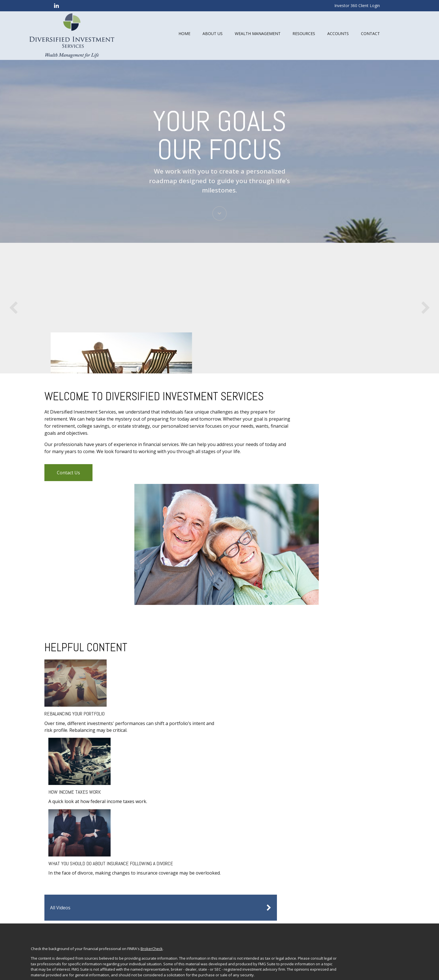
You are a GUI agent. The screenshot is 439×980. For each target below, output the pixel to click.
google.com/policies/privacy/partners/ (87, 945)
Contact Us (78, 575)
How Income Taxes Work (151, 692)
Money (343, 838)
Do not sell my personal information (221, 841)
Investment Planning (354, 810)
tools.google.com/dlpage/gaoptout (84, 950)
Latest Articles (349, 852)
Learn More (281, 355)
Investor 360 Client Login (357, 6)
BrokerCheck (175, 788)
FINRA (59, 892)
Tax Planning (348, 831)
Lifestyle (344, 845)
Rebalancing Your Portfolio (84, 692)
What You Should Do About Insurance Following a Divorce (224, 700)
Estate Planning (350, 817)
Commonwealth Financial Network (209, 886)
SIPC (69, 892)
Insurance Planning (353, 824)
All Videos (330, 633)
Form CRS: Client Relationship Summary (99, 908)
